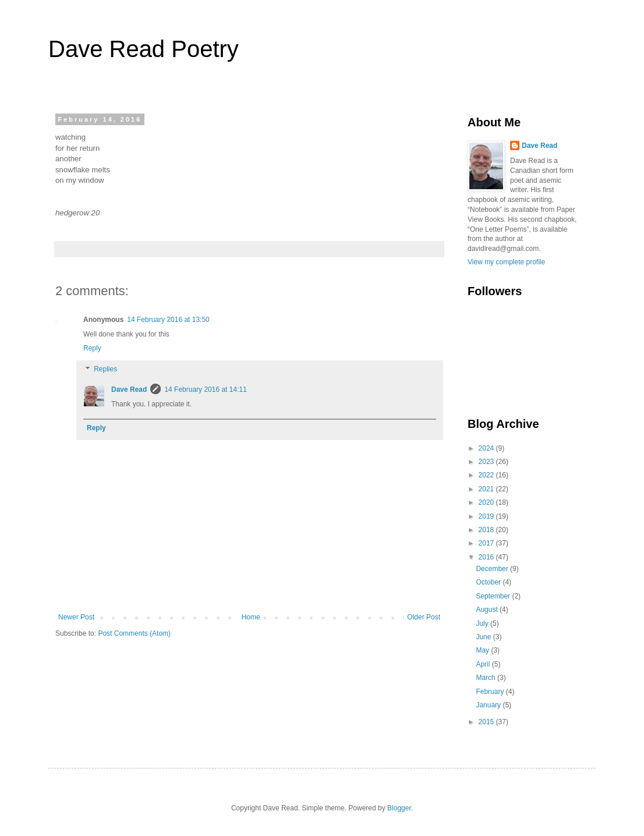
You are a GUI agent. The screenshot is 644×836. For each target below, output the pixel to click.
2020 (487, 502)
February (491, 692)
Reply (92, 348)
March (486, 678)
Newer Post (76, 617)
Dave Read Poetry (144, 49)
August (488, 610)
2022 (487, 475)
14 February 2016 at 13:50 (168, 320)
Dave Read (129, 389)
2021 (487, 489)
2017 (487, 543)
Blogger (399, 808)
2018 (487, 530)
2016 (487, 557)
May (483, 650)
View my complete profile (506, 262)
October (489, 582)
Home (251, 617)
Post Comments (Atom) (134, 633)
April (484, 664)
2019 (487, 516)
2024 (487, 448)
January (489, 705)
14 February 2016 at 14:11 (205, 389)
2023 (487, 462)
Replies (105, 369)
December (493, 569)
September (494, 596)
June (484, 637)
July (483, 624)
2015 (487, 722)
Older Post (424, 617)
